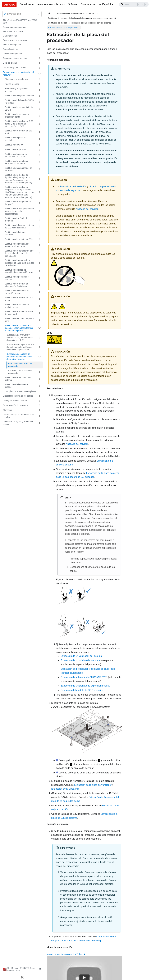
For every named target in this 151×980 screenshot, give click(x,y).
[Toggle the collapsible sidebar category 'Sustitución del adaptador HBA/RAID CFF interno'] (40, 162)
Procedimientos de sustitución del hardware (18, 73)
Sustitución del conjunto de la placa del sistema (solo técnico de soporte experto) (19, 328)
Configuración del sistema (15, 401)
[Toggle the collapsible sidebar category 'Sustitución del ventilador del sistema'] (40, 379)
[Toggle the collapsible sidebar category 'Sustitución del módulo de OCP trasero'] (40, 299)
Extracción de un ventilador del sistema (81, 656)
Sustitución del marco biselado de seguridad (19, 313)
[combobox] (8, 14)
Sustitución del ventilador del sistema (18, 379)
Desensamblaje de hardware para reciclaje (18, 416)
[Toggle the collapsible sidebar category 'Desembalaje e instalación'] (40, 68)
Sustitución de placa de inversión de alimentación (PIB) (19, 271)
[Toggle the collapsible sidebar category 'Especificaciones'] (40, 49)
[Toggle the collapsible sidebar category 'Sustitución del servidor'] (40, 150)
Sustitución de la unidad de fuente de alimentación (17, 245)
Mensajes (7, 410)
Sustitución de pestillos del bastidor (17, 278)
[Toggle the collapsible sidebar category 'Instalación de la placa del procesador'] (40, 372)
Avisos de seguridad (12, 45)
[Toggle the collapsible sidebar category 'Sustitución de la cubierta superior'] (40, 386)
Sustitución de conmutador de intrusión (18, 169)
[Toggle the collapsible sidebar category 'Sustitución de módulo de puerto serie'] (40, 320)
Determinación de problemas (16, 405)
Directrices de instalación (16, 79)
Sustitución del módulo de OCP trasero (19, 299)
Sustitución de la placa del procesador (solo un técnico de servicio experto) (19, 357)
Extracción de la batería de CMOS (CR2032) (84, 677)
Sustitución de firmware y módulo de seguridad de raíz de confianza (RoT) (20, 337)
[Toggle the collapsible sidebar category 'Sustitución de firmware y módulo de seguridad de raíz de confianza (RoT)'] (40, 338)
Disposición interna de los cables (18, 396)
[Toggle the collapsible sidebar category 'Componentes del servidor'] (40, 58)
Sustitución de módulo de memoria (16, 220)
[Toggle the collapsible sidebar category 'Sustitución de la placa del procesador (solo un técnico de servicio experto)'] (40, 357)
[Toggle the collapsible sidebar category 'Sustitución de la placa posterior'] (40, 96)
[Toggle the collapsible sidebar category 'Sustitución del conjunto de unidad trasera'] (40, 306)
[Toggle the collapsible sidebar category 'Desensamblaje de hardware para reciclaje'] (40, 416)
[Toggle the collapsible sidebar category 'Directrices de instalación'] (40, 79)
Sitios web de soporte (13, 31)
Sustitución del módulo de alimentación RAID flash (17, 285)
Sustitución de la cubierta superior (16, 386)
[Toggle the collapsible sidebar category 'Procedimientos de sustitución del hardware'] (40, 74)
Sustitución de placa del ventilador (16, 139)
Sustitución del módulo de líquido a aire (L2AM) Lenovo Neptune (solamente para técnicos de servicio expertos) (18, 179)
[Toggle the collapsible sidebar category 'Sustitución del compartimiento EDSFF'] (40, 109)
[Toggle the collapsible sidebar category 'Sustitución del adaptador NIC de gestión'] (40, 203)
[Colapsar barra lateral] (22, 977)
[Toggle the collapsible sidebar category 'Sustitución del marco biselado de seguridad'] (40, 313)
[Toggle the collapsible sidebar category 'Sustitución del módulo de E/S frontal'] (40, 132)
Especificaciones (11, 49)
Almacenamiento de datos (51, 4)
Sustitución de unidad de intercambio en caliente (16, 155)
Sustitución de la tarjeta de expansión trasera (17, 292)
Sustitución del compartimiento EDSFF (19, 109)
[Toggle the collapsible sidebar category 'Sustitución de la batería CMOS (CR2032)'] (40, 102)
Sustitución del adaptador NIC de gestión (18, 203)
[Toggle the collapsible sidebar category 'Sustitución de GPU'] (40, 145)
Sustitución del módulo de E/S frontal (19, 132)
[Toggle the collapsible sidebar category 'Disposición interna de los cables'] (40, 396)
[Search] (134, 4)
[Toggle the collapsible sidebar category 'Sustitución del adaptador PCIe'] (40, 239)
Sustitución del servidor (15, 149)
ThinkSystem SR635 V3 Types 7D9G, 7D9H (20, 21)
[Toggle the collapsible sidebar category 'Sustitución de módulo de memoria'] (40, 220)
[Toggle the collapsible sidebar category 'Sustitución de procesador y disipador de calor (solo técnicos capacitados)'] (40, 263)
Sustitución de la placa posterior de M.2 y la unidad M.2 (19, 227)
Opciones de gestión (12, 54)
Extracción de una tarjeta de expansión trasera (85, 686)
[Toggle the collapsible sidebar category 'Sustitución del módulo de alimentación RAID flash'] (40, 285)
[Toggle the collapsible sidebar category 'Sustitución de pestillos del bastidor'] (40, 278)
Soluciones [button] (87, 4)
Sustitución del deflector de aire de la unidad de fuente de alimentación (19, 253)
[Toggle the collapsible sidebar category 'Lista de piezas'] (40, 63)
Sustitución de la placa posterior (19, 96)
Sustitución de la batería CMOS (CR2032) (19, 102)
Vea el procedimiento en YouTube (66, 954)
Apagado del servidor (87, 209)
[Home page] (49, 14)
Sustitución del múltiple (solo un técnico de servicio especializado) (19, 211)
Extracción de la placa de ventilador (93, 785)
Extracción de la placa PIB (65, 789)
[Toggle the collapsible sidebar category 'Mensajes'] (40, 410)
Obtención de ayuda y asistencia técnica (18, 423)
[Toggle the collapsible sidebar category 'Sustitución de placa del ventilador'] (40, 139)
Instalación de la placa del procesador (20, 372)
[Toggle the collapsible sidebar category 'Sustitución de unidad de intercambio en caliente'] (40, 155)
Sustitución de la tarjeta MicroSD (15, 233)
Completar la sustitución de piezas (20, 391)
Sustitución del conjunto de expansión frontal (17, 115)
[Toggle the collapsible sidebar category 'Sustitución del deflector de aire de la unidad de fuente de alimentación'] (40, 254)
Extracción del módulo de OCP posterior (82, 690)
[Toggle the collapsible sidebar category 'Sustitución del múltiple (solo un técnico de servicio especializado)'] (40, 211)
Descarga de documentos (15, 27)
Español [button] (105, 4)
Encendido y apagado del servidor (16, 90)
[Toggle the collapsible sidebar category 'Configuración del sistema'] (40, 401)
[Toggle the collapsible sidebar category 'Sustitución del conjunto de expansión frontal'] (40, 116)
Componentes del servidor (15, 58)
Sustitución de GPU (14, 145)
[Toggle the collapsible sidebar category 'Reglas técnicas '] (40, 84)
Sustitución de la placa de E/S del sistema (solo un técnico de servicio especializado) (20, 347)
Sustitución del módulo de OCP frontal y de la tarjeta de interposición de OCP (19, 124)
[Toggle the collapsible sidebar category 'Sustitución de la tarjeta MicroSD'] (40, 234)
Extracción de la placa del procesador (20, 365)
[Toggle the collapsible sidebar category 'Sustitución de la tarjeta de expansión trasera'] (40, 292)
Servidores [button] (26, 4)
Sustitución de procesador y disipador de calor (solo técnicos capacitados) (19, 263)
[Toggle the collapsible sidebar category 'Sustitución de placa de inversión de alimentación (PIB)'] (40, 271)
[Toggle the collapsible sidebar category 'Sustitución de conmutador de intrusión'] (40, 169)
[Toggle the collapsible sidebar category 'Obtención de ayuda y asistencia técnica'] (40, 423)
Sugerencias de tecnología (15, 40)
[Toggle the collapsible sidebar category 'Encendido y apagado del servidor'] (40, 90)
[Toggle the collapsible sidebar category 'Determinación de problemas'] (40, 405)
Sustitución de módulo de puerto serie (20, 320)
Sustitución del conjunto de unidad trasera (17, 306)
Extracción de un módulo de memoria (80, 660)
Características (10, 36)
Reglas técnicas (12, 84)
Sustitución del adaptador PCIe (19, 239)
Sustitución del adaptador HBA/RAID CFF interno (16, 162)
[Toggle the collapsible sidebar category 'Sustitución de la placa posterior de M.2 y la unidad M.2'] (40, 227)
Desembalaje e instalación (15, 68)
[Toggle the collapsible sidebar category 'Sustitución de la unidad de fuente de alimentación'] (40, 245)
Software (73, 4)
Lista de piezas (10, 63)
